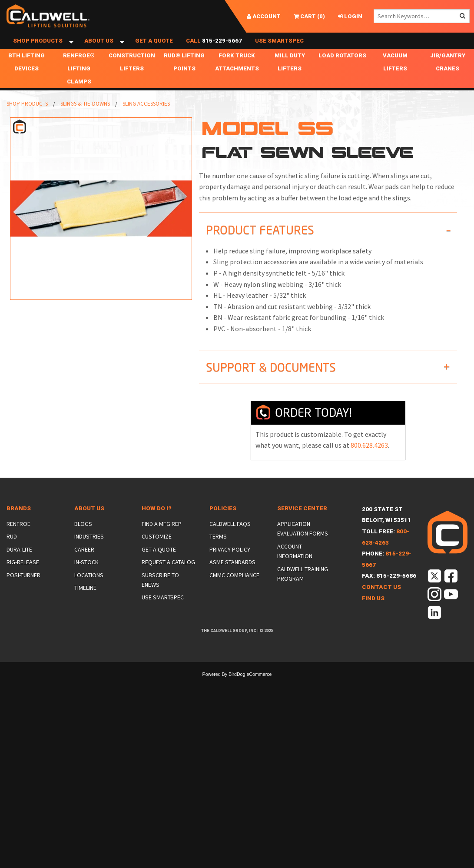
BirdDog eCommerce (250, 690)
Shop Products (38, 49)
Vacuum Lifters (395, 78)
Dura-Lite (19, 565)
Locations (89, 591)
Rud (12, 552)
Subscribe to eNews (160, 595)
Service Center (302, 524)
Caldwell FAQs (230, 540)
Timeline (85, 604)
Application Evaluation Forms (303, 545)
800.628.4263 (369, 461)
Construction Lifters (132, 78)
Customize (157, 552)
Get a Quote (154, 49)
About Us (99, 49)
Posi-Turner (23, 591)
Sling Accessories (146, 120)
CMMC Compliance (234, 591)
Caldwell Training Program (303, 589)
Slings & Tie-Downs (85, 120)
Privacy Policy (230, 565)
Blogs (83, 540)
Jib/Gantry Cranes (448, 78)
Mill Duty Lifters (290, 78)
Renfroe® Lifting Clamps (79, 85)
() (309, 16)
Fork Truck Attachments (237, 78)
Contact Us (381, 603)
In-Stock (86, 578)
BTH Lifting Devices (27, 78)
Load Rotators (342, 72)
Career (84, 565)
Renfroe (18, 540)
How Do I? (157, 524)
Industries (89, 552)
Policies (223, 524)
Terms (218, 552)
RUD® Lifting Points (184, 78)
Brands (19, 524)
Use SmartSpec (279, 49)
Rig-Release (23, 578)
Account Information (295, 567)
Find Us (373, 614)
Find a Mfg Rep (162, 540)
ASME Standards (232, 578)
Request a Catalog (168, 578)
